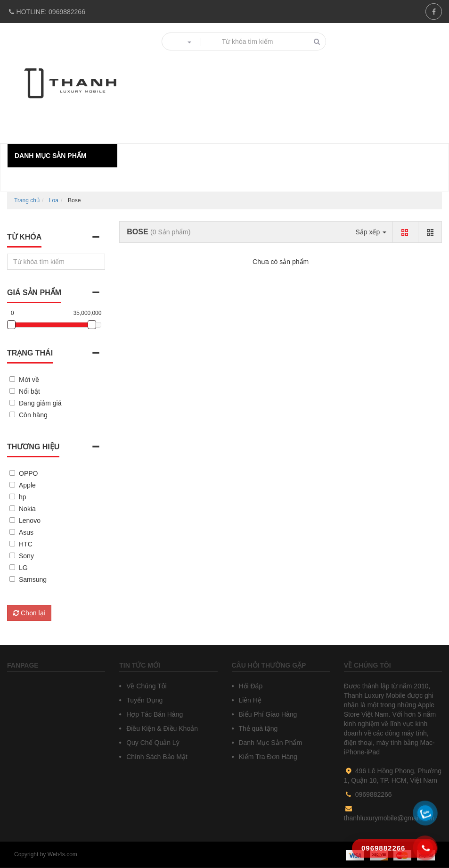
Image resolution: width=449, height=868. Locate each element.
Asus (26, 532)
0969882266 (46, 12)
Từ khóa (24, 237)
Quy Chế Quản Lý (152, 743)
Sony (26, 556)
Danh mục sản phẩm (50, 156)
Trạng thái (30, 353)
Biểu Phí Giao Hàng (267, 714)
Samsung (33, 579)
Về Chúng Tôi (145, 686)
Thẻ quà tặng (257, 728)
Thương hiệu (33, 447)
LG (23, 568)
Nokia (27, 509)
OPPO (28, 473)
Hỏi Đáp (250, 686)
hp (23, 497)
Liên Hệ (249, 700)
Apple (27, 485)
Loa (54, 200)
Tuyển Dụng (143, 700)
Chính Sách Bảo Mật (156, 757)
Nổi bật (29, 391)
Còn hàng (33, 415)
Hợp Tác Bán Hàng (154, 714)
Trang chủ (27, 200)
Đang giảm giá (40, 403)
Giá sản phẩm (34, 293)
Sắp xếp (371, 232)
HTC (26, 544)
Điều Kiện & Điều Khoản (161, 728)
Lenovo (30, 521)
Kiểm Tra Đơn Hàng (267, 757)
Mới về (29, 380)
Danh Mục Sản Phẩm (270, 743)
